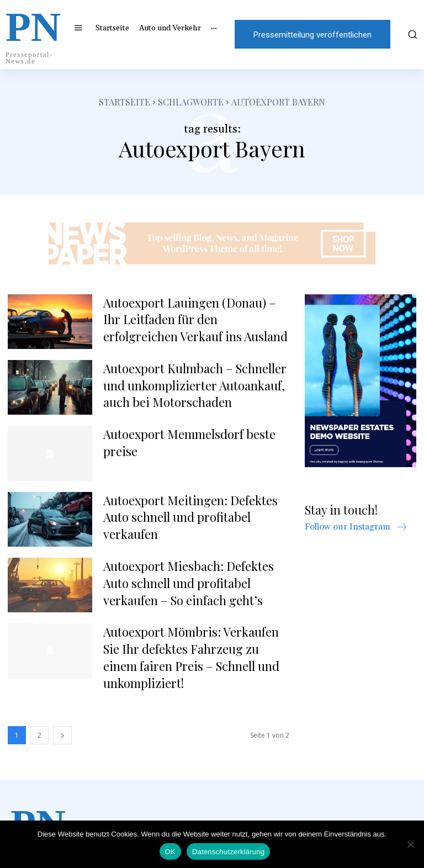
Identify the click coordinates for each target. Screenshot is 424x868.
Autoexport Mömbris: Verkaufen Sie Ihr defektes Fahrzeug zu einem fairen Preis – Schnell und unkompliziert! (191, 657)
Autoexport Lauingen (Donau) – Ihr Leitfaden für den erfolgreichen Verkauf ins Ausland (195, 320)
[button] (411, 34)
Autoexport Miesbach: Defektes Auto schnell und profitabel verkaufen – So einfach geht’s (189, 583)
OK (170, 852)
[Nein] (410, 844)
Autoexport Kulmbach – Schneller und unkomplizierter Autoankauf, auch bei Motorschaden (195, 385)
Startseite (124, 102)
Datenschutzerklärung (228, 852)
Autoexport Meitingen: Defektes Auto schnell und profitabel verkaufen (190, 517)
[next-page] (62, 735)
